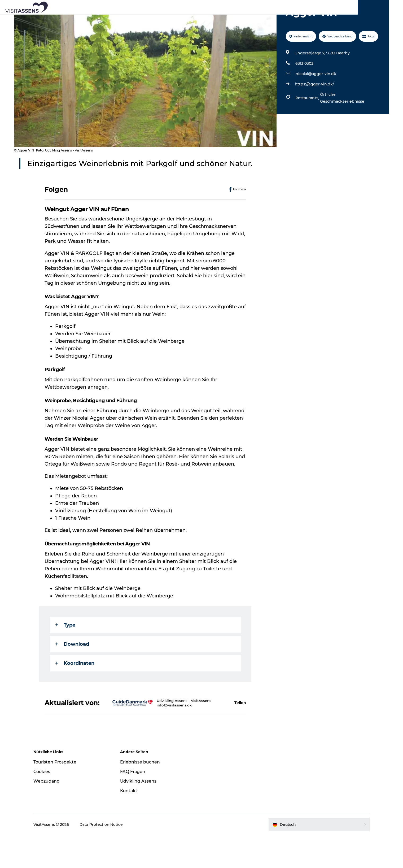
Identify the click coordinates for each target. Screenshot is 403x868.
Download (73, 669)
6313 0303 (304, 89)
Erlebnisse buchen (142, 795)
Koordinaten (75, 688)
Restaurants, (307, 123)
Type (66, 650)
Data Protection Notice (105, 858)
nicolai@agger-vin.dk (316, 99)
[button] (206, 732)
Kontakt (131, 824)
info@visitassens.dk (160, 736)
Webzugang (50, 814)
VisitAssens (339, 5)
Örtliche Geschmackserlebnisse (342, 123)
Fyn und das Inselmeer (371, 5)
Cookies (46, 804)
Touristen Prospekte (59, 795)
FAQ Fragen (135, 804)
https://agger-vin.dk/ (314, 109)
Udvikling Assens (140, 814)
